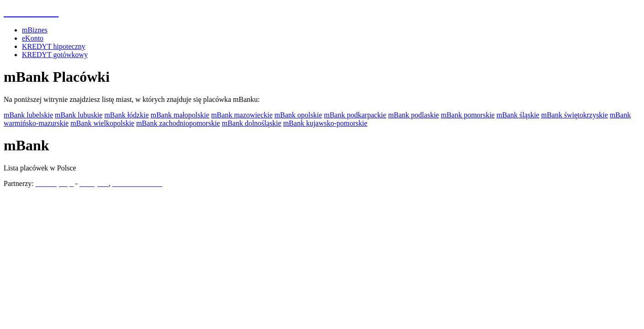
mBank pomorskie (468, 115)
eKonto (33, 38)
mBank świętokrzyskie (575, 115)
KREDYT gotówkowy (55, 55)
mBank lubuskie (79, 115)
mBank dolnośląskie (252, 123)
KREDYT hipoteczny (54, 46)
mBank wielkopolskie (102, 123)
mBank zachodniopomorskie (178, 123)
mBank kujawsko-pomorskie (325, 123)
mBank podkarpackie (355, 115)
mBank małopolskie (180, 115)
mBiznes (35, 30)
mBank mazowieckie (242, 115)
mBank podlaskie (414, 115)
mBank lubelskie (28, 115)
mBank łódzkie (126, 115)
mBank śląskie (518, 115)
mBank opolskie (298, 115)
